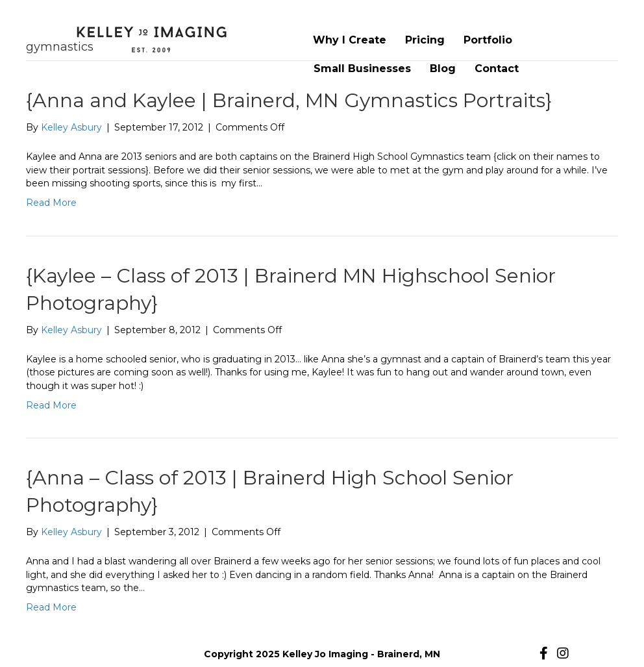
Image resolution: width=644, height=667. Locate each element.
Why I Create (350, 40)
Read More (51, 203)
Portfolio (488, 40)
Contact (497, 69)
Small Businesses (362, 69)
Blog (443, 69)
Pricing (425, 40)
